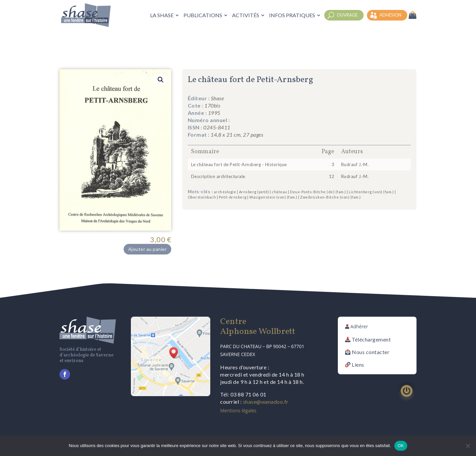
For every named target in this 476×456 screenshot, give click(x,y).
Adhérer (359, 326)
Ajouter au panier (148, 249)
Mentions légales (238, 410)
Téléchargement (371, 339)
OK (401, 446)
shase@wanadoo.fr (266, 402)
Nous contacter (371, 352)
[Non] (468, 446)
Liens (358, 365)
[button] (161, 80)
